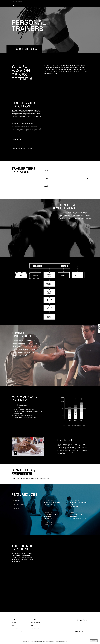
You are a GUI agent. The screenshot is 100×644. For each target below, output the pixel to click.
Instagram (84, 620)
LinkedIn (87, 620)
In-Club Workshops (18, 139)
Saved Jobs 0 (86, 2)
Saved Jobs (15, 524)
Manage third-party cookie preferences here (58, 641)
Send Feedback (15, 620)
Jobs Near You (16, 516)
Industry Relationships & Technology (23, 148)
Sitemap (33, 631)
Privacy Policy (34, 620)
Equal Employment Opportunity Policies (20, 631)
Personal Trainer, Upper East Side (79, 519)
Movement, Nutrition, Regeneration (22, 124)
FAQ (32, 625)
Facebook (75, 620)
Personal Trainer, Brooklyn (52, 518)
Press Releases (15, 628)
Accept (94, 641)
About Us (50, 5)
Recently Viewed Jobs (18, 520)
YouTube (81, 620)
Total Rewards (63, 5)
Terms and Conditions (36, 623)
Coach (66, 186)
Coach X (66, 201)
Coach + (66, 194)
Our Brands (71, 5)
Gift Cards (14, 623)
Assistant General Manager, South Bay (79, 531)
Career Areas (43, 5)
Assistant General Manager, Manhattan (53, 531)
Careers (13, 625)
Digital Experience (35, 628)
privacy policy (46, 641)
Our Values (56, 5)
